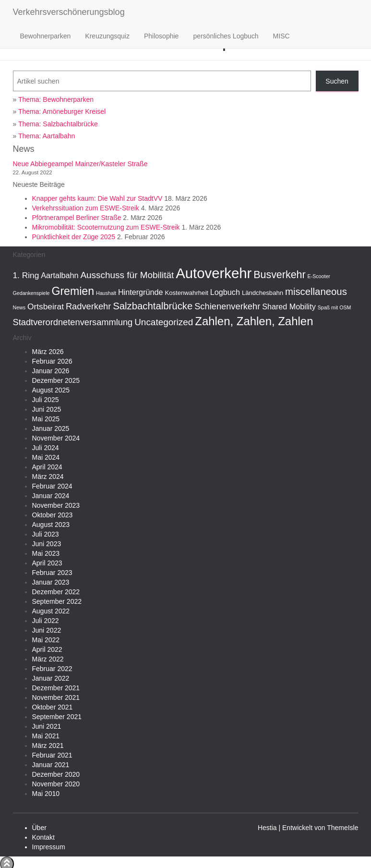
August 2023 (51, 525)
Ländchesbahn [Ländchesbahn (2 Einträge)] (263, 293)
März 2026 (48, 352)
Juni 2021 (47, 726)
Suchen (337, 81)
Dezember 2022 (56, 592)
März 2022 (48, 659)
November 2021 (56, 697)
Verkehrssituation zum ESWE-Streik (86, 208)
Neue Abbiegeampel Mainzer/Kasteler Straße (80, 164)
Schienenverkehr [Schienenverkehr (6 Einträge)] (227, 306)
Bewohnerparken (46, 36)
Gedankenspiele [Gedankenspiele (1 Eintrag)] (31, 293)
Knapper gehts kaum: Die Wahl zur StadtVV (97, 198)
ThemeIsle (342, 828)
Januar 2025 (51, 428)
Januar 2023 (51, 582)
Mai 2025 (46, 419)
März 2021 (48, 746)
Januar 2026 (51, 371)
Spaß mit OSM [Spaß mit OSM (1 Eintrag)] (335, 307)
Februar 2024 (52, 486)
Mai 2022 (46, 640)
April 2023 (47, 563)
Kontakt (43, 837)
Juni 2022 (47, 630)
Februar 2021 (52, 755)
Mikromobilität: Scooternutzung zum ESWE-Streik (106, 227)
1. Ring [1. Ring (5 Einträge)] (26, 275)
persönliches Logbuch (226, 36)
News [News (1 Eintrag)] (19, 307)
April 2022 (47, 649)
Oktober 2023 (53, 515)
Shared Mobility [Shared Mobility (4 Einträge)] (289, 306)
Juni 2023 (47, 544)
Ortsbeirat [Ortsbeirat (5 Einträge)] (46, 306)
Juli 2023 (46, 534)
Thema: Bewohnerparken (56, 99)
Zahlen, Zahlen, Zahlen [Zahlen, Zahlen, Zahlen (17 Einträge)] (254, 321)
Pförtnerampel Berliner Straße (77, 218)
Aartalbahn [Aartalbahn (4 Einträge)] (60, 275)
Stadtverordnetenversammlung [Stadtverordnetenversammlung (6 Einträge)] (73, 322)
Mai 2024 (46, 457)
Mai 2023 (46, 553)
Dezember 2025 (56, 380)
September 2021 (57, 717)
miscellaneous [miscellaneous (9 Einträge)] (316, 292)
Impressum (49, 847)
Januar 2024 (51, 496)
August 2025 (51, 390)
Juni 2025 (47, 409)
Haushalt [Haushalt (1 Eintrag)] (106, 293)
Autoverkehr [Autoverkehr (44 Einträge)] (214, 273)
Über (39, 828)
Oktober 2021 (53, 707)
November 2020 (56, 784)
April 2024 (47, 467)
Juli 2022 (46, 621)
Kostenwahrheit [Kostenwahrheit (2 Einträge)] (186, 293)
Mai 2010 (46, 794)
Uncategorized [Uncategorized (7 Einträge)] (164, 322)
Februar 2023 (52, 573)
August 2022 (51, 611)
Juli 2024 (46, 448)
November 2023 (56, 505)
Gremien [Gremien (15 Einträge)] (73, 291)
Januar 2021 (51, 765)
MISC (281, 36)
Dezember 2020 (56, 774)
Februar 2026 (52, 361)
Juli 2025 (46, 400)
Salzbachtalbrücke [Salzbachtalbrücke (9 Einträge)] (153, 306)
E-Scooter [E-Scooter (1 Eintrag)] (319, 276)
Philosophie (161, 36)
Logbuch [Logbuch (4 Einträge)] (225, 292)
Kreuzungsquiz (107, 36)
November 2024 (56, 438)
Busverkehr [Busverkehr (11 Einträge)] (279, 275)
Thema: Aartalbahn (47, 136)
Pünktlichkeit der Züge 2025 (74, 237)
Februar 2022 (52, 669)
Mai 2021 (46, 736)
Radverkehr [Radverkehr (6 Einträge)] (88, 306)
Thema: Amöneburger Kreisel (62, 111)
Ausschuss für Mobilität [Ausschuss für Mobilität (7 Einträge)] (127, 275)
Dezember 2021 (56, 688)
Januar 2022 (51, 678)
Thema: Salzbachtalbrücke (58, 124)
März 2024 (48, 477)
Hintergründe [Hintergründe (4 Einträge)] (141, 292)
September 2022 (57, 601)
